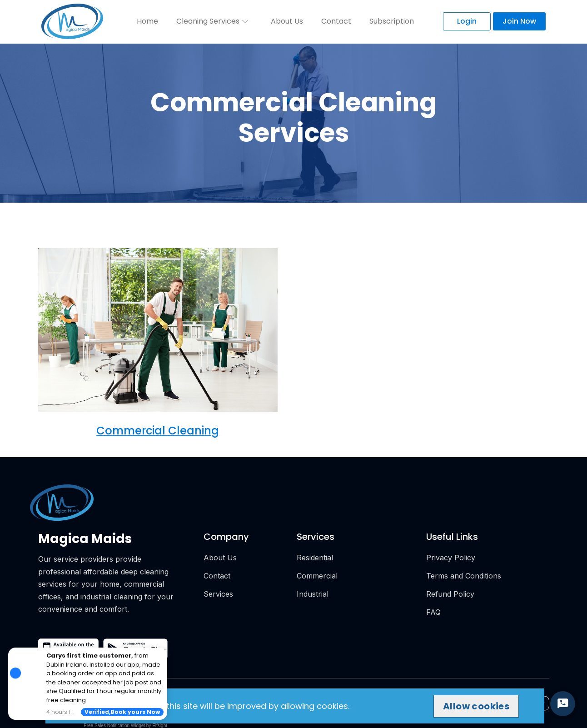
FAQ (433, 612)
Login (467, 21)
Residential (315, 558)
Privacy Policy (451, 558)
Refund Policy (450, 594)
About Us (287, 21)
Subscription (392, 21)
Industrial (313, 594)
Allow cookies (476, 706)
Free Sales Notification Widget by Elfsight (126, 726)
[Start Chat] (563, 704)
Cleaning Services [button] (214, 21)
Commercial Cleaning (158, 431)
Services (218, 594)
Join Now (519, 21)
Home (147, 21)
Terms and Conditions (464, 576)
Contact (336, 21)
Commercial (317, 576)
